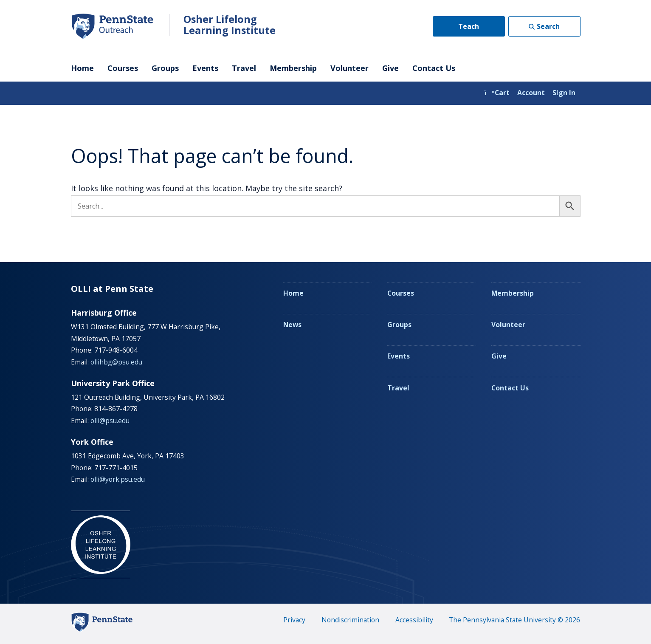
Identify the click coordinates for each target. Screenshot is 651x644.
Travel (244, 68)
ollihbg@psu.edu (116, 362)
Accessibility (414, 620)
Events (205, 68)
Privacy (294, 620)
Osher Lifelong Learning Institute (230, 25)
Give (390, 68)
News (292, 325)
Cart (497, 93)
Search (548, 26)
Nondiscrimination (350, 620)
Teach (469, 26)
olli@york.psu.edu (118, 479)
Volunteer (349, 68)
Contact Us (434, 68)
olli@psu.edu (110, 421)
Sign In (564, 93)
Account (531, 93)
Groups (165, 68)
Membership (293, 68)
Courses (123, 68)
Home (82, 68)
